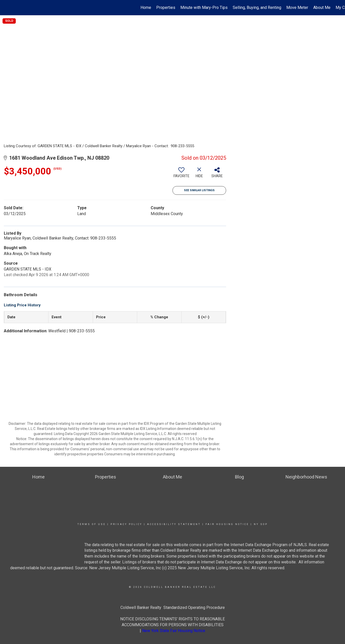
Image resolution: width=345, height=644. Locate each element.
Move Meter (297, 8)
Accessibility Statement (174, 524)
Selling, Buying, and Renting (257, 8)
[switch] (181, 174)
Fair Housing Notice (227, 524)
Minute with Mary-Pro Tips (204, 8)
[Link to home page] (6, 8)
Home (146, 8)
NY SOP (261, 524)
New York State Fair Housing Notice (174, 631)
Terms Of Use (92, 524)
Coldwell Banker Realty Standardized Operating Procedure (173, 608)
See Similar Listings (199, 190)
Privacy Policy (126, 524)
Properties (166, 8)
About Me (322, 8)
